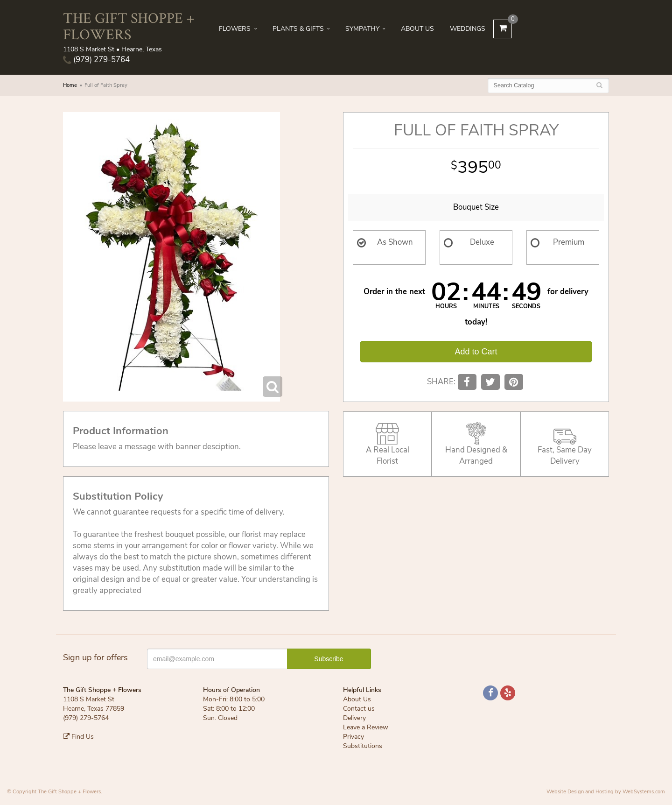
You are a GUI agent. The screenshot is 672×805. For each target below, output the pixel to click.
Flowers (235, 29)
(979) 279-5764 (96, 60)
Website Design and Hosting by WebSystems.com (606, 792)
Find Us (78, 737)
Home (70, 85)
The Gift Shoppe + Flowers (129, 26)
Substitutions (363, 746)
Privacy (353, 737)
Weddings (468, 29)
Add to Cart (476, 352)
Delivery (354, 718)
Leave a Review (366, 727)
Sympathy (362, 29)
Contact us (359, 709)
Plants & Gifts (298, 29)
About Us (417, 29)
